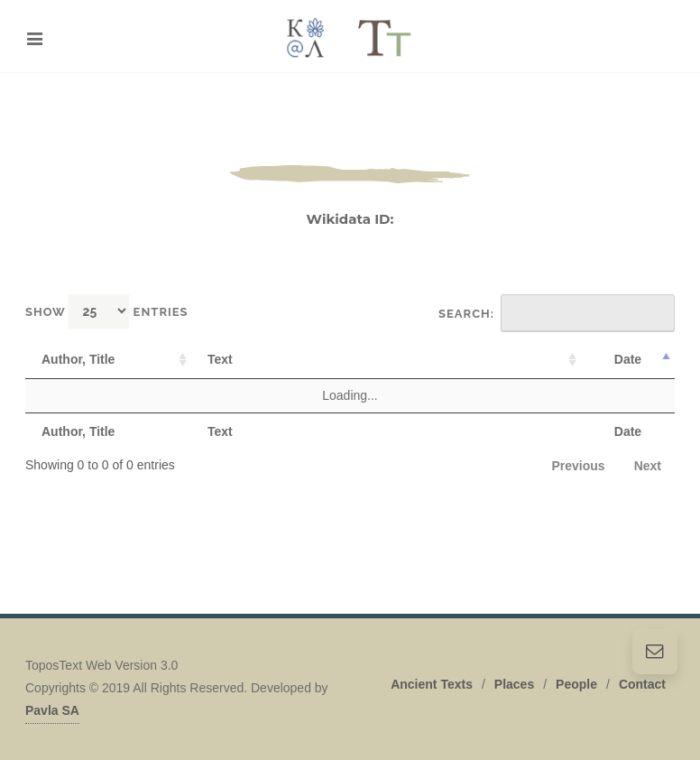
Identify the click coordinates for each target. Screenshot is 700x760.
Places (514, 684)
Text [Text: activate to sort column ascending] (220, 359)
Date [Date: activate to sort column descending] (628, 359)
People (576, 684)
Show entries (107, 311)
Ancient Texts (432, 684)
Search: (557, 313)
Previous (579, 466)
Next (648, 466)
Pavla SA (52, 710)
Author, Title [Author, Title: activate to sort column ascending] (78, 359)
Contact (642, 684)
